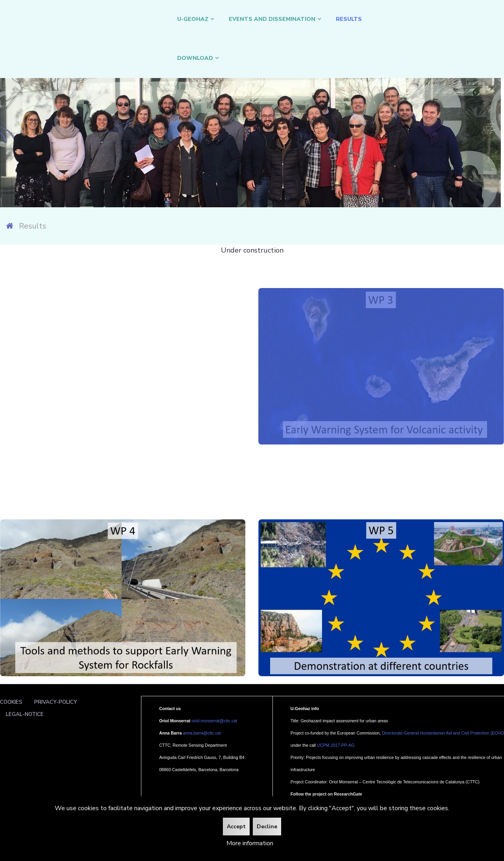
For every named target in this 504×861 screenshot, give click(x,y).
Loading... (477, 83)
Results (349, 19)
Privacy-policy (56, 702)
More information (250, 843)
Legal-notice (25, 714)
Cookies (11, 702)
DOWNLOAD (195, 58)
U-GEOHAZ (193, 19)
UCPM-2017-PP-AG (336, 745)
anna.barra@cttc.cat (202, 733)
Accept (236, 827)
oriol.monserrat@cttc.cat (215, 721)
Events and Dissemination (272, 19)
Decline (267, 827)
